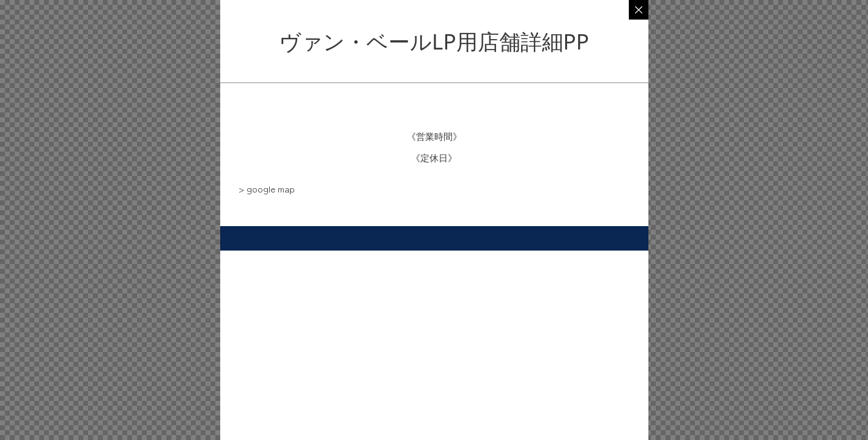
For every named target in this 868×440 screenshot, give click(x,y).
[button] (267, 189)
